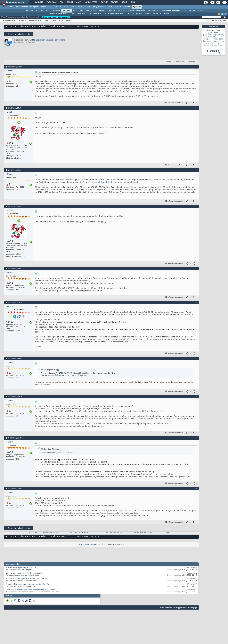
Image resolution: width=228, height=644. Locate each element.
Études (114, 2)
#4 (196, 206)
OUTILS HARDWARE (153, 14)
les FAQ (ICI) (58, 134)
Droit (124, 2)
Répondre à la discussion (19, 34)
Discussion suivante (113, 544)
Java (72, 7)
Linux (48, 10)
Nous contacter (166, 608)
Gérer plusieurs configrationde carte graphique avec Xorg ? (31, 590)
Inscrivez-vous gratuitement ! (56, 17)
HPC (75, 10)
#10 (196, 488)
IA (50, 7)
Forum (11, 26)
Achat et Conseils (48, 26)
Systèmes (137, 7)
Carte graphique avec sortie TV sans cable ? (24, 573)
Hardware (66, 10)
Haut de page (192, 608)
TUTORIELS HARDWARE (115, 14)
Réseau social (34, 20)
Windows (39, 10)
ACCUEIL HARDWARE (59, 14)
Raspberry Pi (91, 10)
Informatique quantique (170, 10)
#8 (196, 396)
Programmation (99, 7)
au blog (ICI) (101, 134)
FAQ (62, 2)
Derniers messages (9, 20)
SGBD (111, 7)
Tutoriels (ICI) (75, 134)
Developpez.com (179, 608)
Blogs (70, 2)
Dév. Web (81, 7)
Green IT (111, 10)
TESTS (167, 14)
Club (133, 2)
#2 (196, 108)
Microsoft (64, 7)
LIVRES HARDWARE (135, 14)
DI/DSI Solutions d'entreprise (27, 7)
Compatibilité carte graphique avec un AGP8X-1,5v (27, 584)
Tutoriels (51, 2)
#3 (196, 170)
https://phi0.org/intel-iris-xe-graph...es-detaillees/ (114, 182)
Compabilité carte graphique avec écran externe (45, 40)
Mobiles (127, 7)
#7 (196, 358)
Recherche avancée (219, 20)
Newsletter (91, 2)
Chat (79, 2)
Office (118, 7)
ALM (55, 7)
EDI (89, 7)
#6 (196, 302)
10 (24, 158)
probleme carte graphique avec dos (21, 568)
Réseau (102, 10)
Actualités (33, 533)
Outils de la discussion (175, 62)
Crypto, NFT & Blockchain (193, 10)
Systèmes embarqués (136, 10)
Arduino (56, 10)
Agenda (54, 20)
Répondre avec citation (174, 103)
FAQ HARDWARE (96, 14)
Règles (68, 20)
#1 (196, 66)
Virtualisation (153, 10)
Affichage (191, 62)
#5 (196, 268)
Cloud (43, 7)
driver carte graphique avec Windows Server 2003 (27, 579)
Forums (39, 2)
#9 (196, 438)
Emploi (104, 2)
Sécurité (121, 10)
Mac (81, 10)
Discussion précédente (91, 544)
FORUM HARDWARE (78, 14)
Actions (21, 20)
